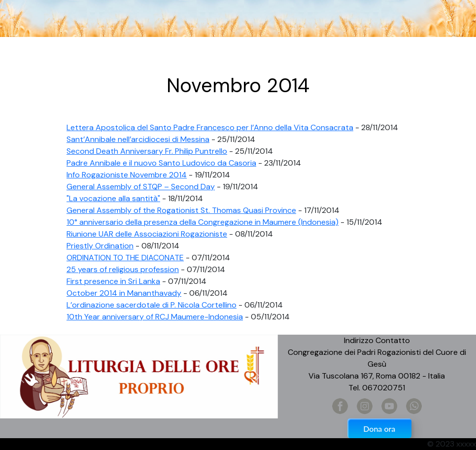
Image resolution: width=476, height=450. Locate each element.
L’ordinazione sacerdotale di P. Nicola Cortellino (152, 305)
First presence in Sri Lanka (113, 281)
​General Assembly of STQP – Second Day (141, 187)
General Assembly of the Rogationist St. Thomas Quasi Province (181, 210)
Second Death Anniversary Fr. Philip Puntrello (147, 151)
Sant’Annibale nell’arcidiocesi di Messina (138, 139)
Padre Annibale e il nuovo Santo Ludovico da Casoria (161, 163)
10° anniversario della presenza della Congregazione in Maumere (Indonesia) (203, 222)
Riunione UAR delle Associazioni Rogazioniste (147, 234)
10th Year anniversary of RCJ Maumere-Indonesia (155, 317)
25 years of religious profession (123, 269)
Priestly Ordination (100, 246)
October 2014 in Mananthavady (124, 293)
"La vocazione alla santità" (113, 198)
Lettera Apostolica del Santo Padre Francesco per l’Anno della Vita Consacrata (210, 127)
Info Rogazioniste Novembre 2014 (127, 175)
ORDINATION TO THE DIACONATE (125, 258)
